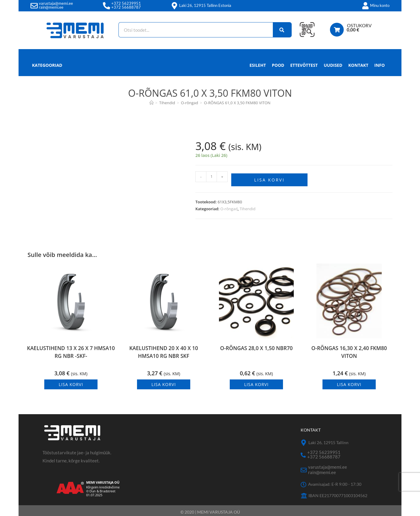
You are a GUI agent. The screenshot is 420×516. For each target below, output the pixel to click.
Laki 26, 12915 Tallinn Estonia (205, 5)
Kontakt (358, 65)
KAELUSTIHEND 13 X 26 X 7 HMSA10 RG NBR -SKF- (71, 351)
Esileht (258, 65)
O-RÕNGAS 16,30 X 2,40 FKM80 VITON (349, 351)
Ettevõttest (304, 65)
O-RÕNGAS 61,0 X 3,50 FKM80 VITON (237, 103)
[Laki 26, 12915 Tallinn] (304, 441)
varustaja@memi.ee (56, 3)
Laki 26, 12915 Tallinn (328, 440)
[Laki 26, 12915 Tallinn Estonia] (174, 6)
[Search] (279, 30)
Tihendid (248, 207)
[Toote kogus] (211, 177)
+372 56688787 (126, 7)
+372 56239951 (126, 3)
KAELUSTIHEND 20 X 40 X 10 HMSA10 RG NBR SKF (163, 351)
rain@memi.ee (51, 7)
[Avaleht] (152, 103)
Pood (278, 65)
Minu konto (380, 5)
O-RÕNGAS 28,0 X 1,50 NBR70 (256, 347)
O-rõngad (229, 207)
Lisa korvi (270, 178)
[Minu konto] (365, 6)
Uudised (333, 65)
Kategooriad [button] (47, 65)
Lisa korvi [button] (71, 382)
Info (379, 67)
